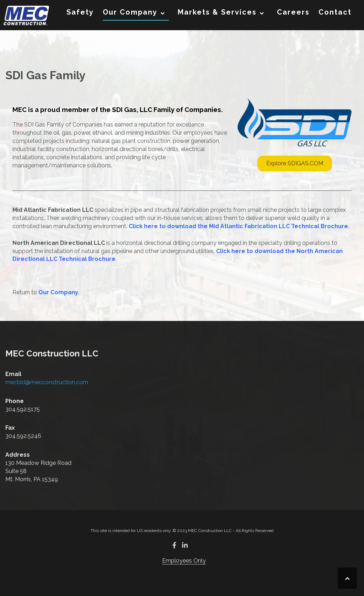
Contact (335, 12)
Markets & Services (217, 12)
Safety (80, 12)
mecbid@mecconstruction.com (47, 382)
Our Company (130, 12)
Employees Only (184, 561)
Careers (293, 12)
